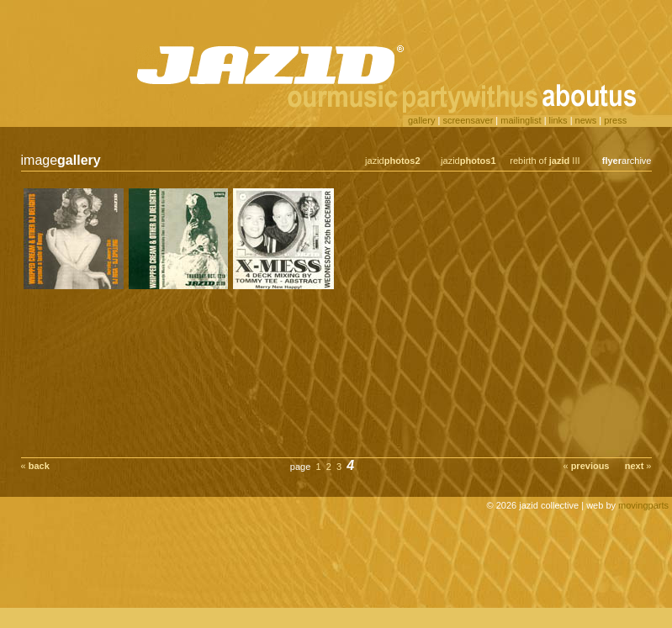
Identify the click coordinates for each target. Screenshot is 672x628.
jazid (392, 161)
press (615, 120)
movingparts (643, 505)
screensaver (468, 120)
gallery (421, 120)
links (558, 120)
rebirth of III (545, 161)
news (586, 120)
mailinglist (521, 120)
